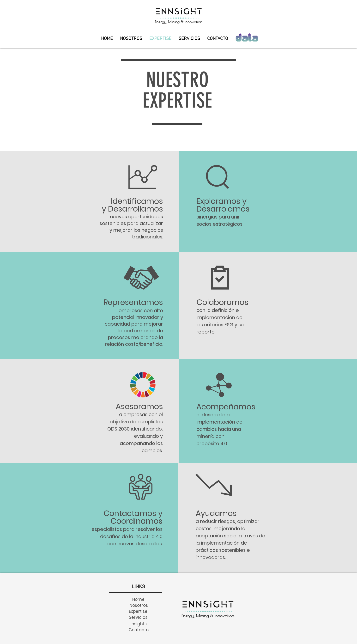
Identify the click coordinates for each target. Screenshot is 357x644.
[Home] (139, 599)
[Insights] (139, 624)
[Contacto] (139, 630)
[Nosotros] (139, 605)
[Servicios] (138, 617)
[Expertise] (138, 611)
